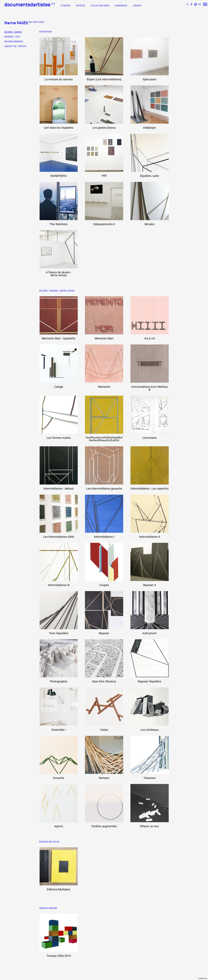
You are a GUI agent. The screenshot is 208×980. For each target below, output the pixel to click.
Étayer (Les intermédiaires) (104, 79)
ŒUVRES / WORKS (13, 32)
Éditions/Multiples (59, 889)
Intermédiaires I (104, 537)
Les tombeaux (150, 730)
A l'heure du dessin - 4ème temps (59, 274)
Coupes (104, 585)
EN (200, 4)
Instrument (149, 633)
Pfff (104, 176)
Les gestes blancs (104, 128)
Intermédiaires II (150, 537)
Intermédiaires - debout (59, 489)
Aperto (59, 826)
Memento (104, 387)
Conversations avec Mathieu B (150, 388)
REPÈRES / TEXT (12, 37)
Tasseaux (150, 778)
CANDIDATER (121, 6)
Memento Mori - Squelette (59, 338)
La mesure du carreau (59, 79)
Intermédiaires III (59, 585)
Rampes (104, 778)
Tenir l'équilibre (59, 633)
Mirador (150, 224)
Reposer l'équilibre (149, 681)
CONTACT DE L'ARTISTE (15, 46)
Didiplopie (149, 128)
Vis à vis (149, 338)
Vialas (104, 730)
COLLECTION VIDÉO (100, 6)
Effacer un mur (149, 826)
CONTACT (137, 6)
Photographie (59, 681)
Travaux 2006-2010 (59, 956)
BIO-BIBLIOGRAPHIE (14, 42)
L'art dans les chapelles (59, 128)
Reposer (104, 633)
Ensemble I (59, 730)
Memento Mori (104, 338)
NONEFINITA (59, 176)
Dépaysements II (104, 224)
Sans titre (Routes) (104, 681)
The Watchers (59, 224)
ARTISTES (81, 6)
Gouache (59, 778)
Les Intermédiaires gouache (104, 489)
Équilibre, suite (149, 176)
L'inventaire (149, 438)
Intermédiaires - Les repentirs (150, 489)
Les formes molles (59, 438)
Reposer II (149, 585)
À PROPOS (65, 6)
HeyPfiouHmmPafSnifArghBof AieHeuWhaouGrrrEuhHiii (104, 439)
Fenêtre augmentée (104, 826)
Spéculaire (149, 79)
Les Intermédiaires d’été (59, 537)
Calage (59, 387)
